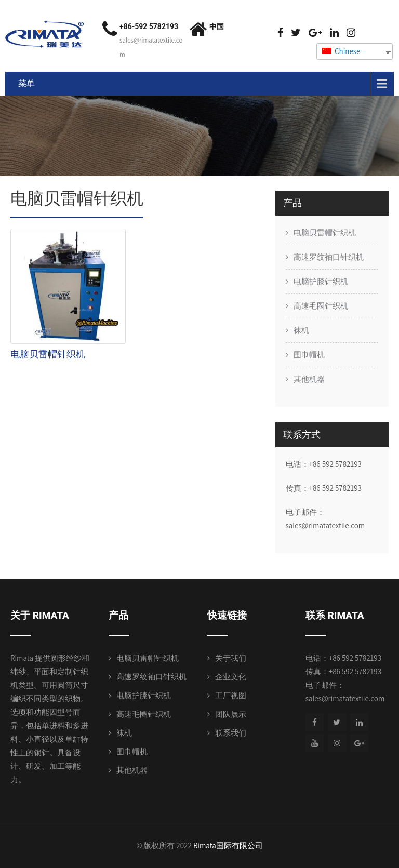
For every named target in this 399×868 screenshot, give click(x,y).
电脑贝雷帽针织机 (48, 354)
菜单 (26, 83)
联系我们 (231, 733)
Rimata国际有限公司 (228, 845)
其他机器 (309, 379)
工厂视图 (231, 695)
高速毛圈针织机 (321, 306)
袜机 (301, 330)
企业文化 (231, 677)
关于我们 (231, 658)
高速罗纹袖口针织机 (329, 257)
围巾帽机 (309, 355)
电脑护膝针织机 (321, 281)
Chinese (341, 51)
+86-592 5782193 (149, 26)
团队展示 (231, 714)
